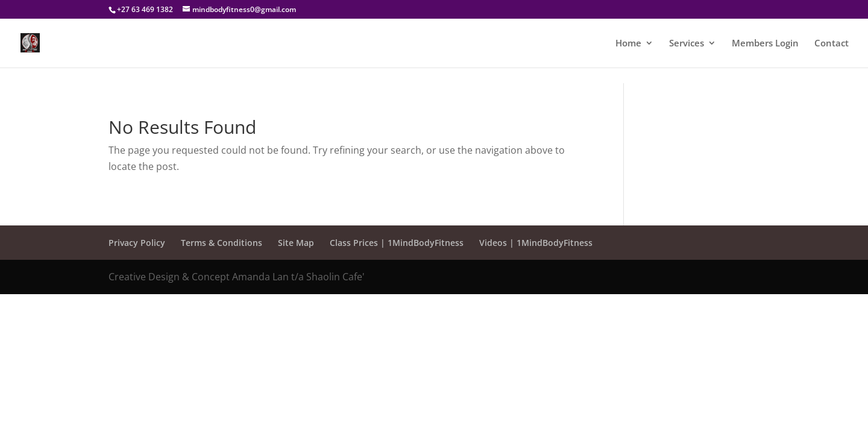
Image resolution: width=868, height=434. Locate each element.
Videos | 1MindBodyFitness (536, 243)
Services (687, 44)
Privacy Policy (137, 243)
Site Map (296, 243)
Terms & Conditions (222, 243)
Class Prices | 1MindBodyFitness (397, 243)
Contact (832, 44)
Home (628, 44)
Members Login (765, 44)
